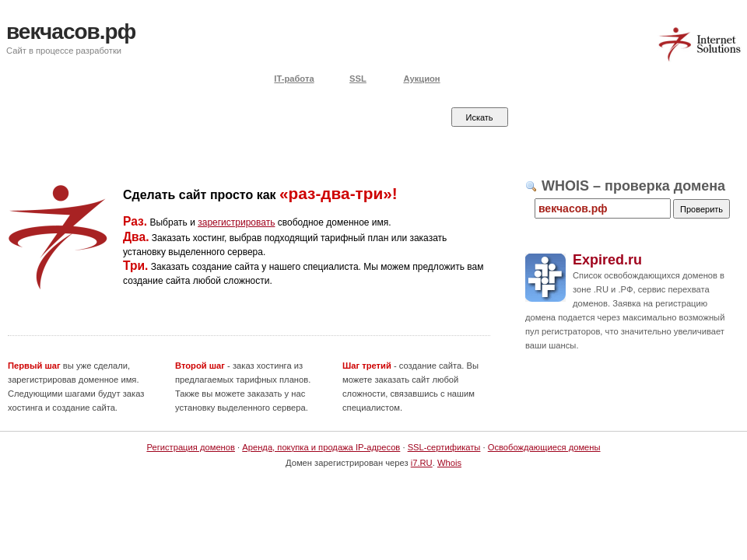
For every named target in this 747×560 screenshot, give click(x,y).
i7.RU (422, 463)
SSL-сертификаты (444, 447)
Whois (449, 463)
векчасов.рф (71, 31)
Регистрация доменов (191, 447)
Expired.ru (607, 260)
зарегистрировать (236, 222)
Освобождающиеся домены (544, 447)
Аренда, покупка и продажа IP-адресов (321, 447)
